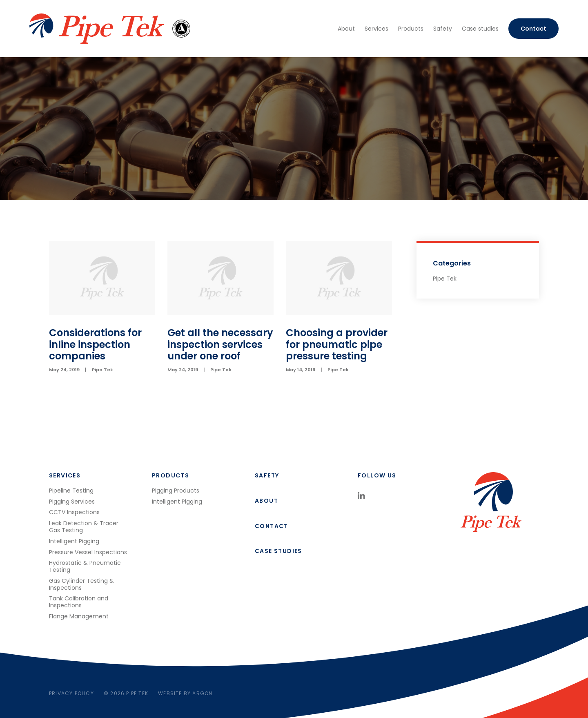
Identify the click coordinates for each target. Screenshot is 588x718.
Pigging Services (72, 502)
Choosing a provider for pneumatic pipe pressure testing (337, 345)
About (346, 29)
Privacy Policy (71, 693)
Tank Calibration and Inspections (79, 602)
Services (376, 29)
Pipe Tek (102, 370)
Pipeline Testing (71, 491)
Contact (533, 29)
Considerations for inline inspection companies (95, 345)
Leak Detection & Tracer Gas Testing (84, 527)
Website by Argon (185, 693)
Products (411, 29)
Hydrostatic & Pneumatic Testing (85, 566)
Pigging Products (176, 491)
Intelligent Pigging (74, 541)
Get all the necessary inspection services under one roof (220, 345)
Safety (443, 29)
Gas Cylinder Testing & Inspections (81, 584)
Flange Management (79, 616)
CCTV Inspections (74, 512)
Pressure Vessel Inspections (88, 552)
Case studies (480, 29)
